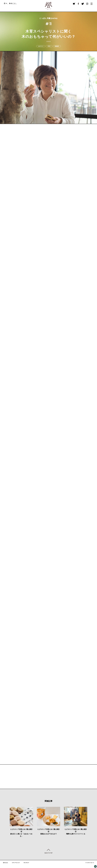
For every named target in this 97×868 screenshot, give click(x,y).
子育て (49, 46)
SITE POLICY (16, 863)
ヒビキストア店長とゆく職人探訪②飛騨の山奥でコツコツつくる (76, 832)
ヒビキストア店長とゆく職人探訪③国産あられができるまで (48, 832)
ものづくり (41, 46)
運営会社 (6, 863)
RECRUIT (26, 863)
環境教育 (57, 46)
